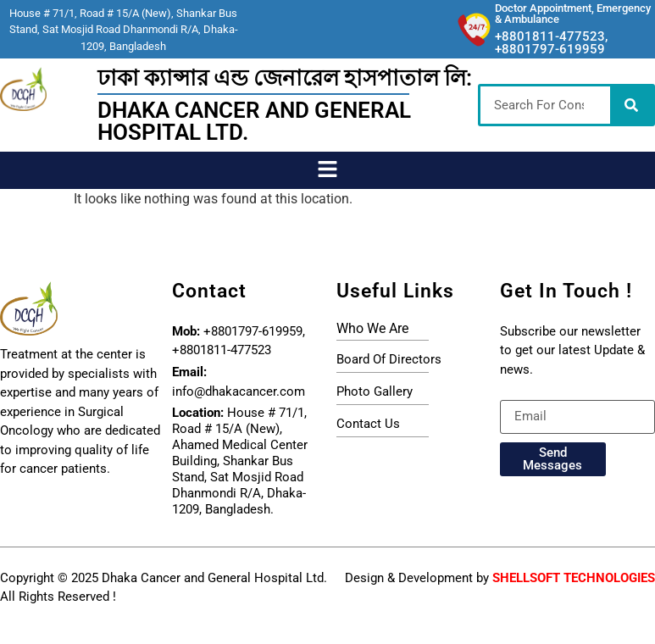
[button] (327, 170)
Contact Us (368, 424)
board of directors (389, 359)
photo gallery (375, 391)
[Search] (631, 105)
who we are (372, 328)
